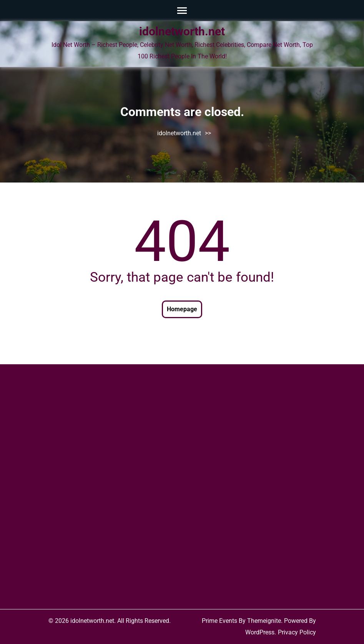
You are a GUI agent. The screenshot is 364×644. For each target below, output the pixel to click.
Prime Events (219, 621)
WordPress (260, 632)
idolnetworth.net (182, 31)
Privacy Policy (297, 632)
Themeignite (264, 621)
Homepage (182, 309)
